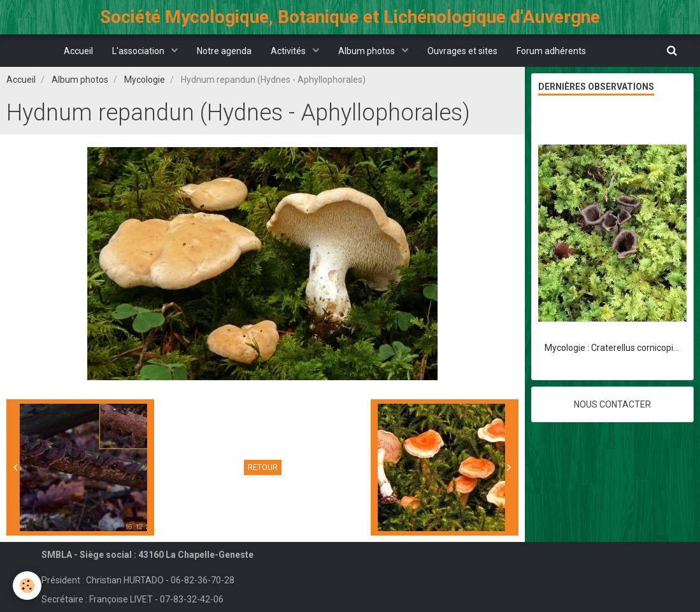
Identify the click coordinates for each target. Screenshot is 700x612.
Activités (289, 51)
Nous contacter (612, 404)
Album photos (368, 51)
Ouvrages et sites (462, 51)
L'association (139, 51)
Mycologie (145, 80)
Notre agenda (224, 51)
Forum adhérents (551, 51)
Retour (263, 467)
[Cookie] (27, 586)
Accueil (78, 51)
